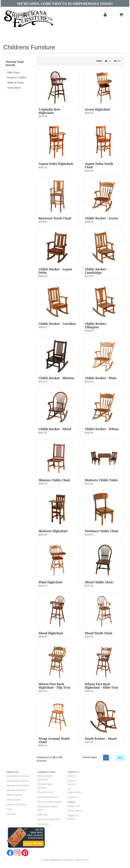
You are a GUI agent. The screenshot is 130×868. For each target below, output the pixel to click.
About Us (72, 776)
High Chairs (13, 72)
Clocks (10, 809)
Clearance (11, 814)
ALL (120, 758)
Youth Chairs (14, 88)
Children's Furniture (17, 805)
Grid (117, 61)
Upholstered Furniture (18, 786)
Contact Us (73, 797)
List (108, 61)
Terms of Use (74, 806)
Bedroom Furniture (16, 790)
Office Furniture (14, 795)
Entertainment (14, 800)
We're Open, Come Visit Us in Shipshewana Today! (65, 4)
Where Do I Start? (46, 792)
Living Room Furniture (18, 781)
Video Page (42, 815)
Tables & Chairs (16, 83)
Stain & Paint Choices (47, 797)
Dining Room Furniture (18, 776)
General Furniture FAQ (48, 819)
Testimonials (43, 824)
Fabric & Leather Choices (49, 802)
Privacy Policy (74, 811)
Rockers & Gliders (17, 78)
